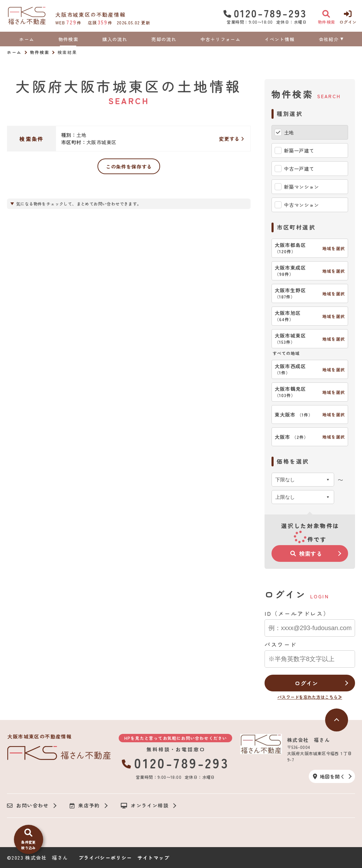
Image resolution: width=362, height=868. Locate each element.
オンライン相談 (145, 806)
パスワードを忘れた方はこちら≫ (310, 697)
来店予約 (85, 806)
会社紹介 (329, 39)
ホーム (27, 39)
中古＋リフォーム (220, 39)
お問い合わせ (28, 806)
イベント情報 (280, 39)
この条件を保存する (129, 166)
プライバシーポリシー (105, 858)
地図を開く (329, 776)
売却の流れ (164, 39)
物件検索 (68, 39)
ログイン (306, 683)
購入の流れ (115, 39)
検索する (306, 553)
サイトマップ (154, 858)
